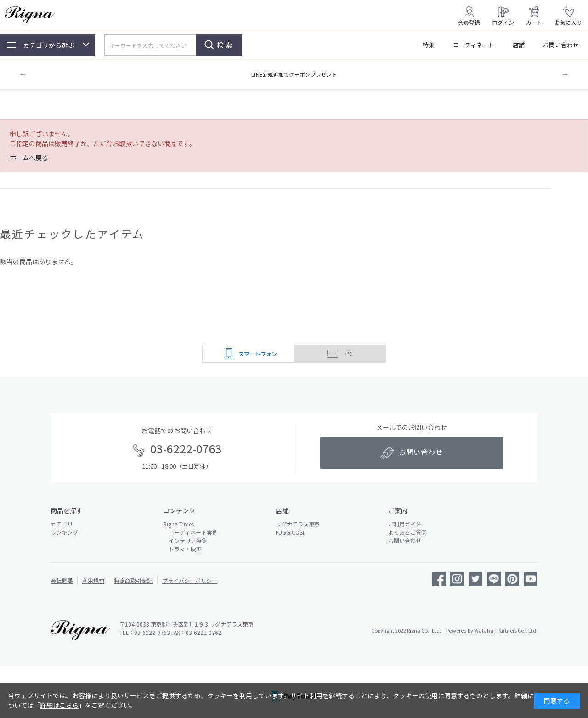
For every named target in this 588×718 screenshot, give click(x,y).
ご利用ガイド (405, 524)
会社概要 (62, 580)
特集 (429, 45)
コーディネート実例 (190, 532)
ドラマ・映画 (182, 549)
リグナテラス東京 (298, 524)
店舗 (519, 45)
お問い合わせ (561, 45)
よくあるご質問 (407, 532)
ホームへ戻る (29, 158)
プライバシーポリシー (190, 580)
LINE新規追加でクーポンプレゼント (294, 74)
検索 (225, 45)
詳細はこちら (59, 705)
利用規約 (93, 580)
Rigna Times (178, 524)
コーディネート (474, 45)
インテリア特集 (185, 540)
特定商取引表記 (133, 580)
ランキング (64, 532)
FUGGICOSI (290, 532)
